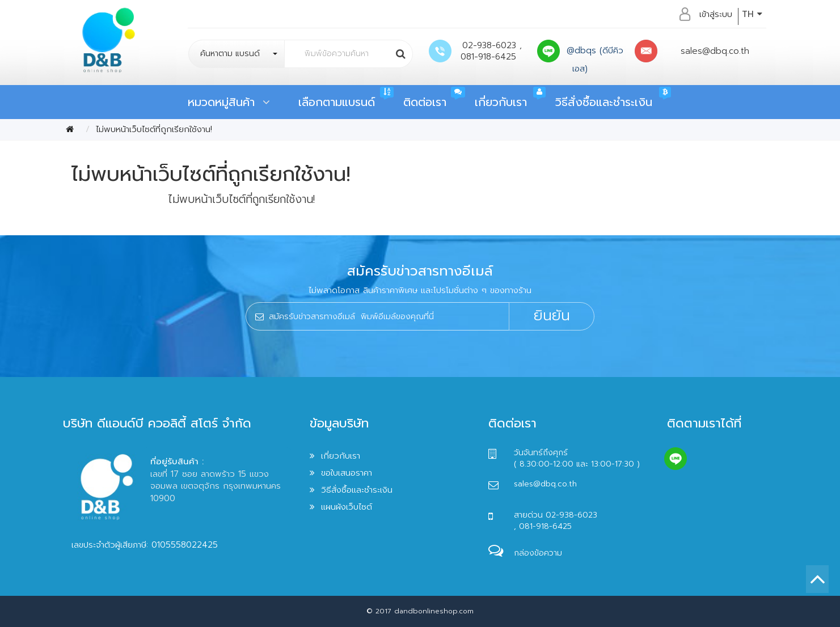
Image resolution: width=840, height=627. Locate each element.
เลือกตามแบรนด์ (337, 102)
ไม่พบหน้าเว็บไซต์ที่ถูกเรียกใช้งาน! (154, 129)
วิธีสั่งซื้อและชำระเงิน (604, 102)
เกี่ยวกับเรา (501, 102)
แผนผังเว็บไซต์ (347, 507)
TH (752, 14)
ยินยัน (552, 316)
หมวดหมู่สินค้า (229, 102)
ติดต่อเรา (425, 102)
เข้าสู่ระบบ (716, 14)
